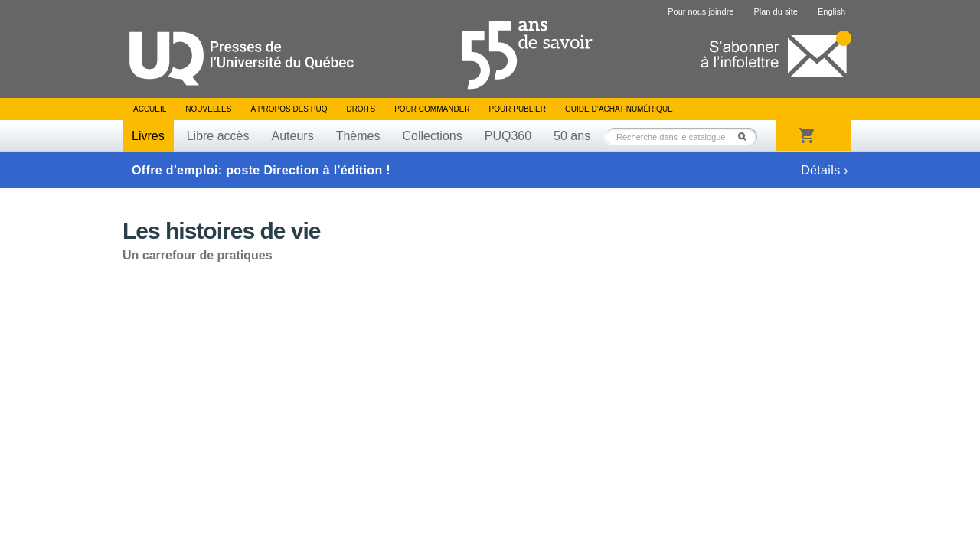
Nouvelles (208, 109)
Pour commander (432, 109)
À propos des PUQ (289, 109)
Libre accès (218, 136)
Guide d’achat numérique (619, 109)
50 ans (572, 136)
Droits (361, 109)
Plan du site (775, 11)
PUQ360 (508, 136)
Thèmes (358, 136)
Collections (432, 136)
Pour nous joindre (701, 11)
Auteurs (293, 136)
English (831, 11)
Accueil (150, 109)
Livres (148, 136)
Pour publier (518, 109)
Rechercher (746, 137)
